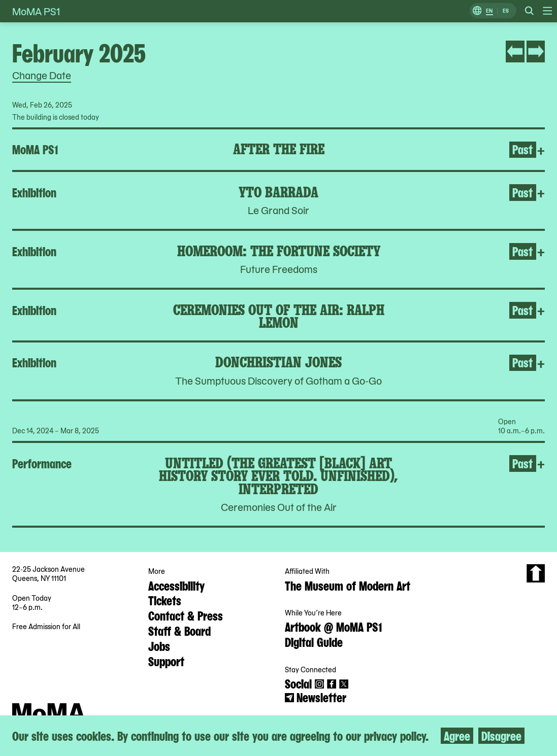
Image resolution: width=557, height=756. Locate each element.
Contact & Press (186, 615)
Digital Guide (314, 641)
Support (166, 661)
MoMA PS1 (36, 11)
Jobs (159, 645)
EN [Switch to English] (489, 11)
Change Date (42, 75)
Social (298, 683)
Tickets (165, 600)
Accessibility (176, 585)
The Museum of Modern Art (348, 585)
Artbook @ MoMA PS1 (333, 626)
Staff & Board (179, 630)
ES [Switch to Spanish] (506, 11)
